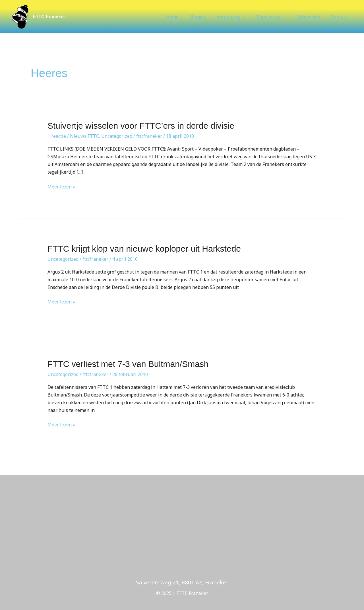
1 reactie (57, 136)
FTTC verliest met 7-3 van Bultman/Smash (128, 364)
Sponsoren (273, 17)
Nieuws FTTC (84, 136)
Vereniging (234, 17)
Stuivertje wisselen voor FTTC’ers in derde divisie (141, 126)
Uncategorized (117, 136)
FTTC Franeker (49, 17)
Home (182, 17)
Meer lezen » (61, 186)
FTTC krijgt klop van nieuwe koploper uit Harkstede (144, 249)
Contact (340, 17)
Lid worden (311, 17)
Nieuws (205, 17)
